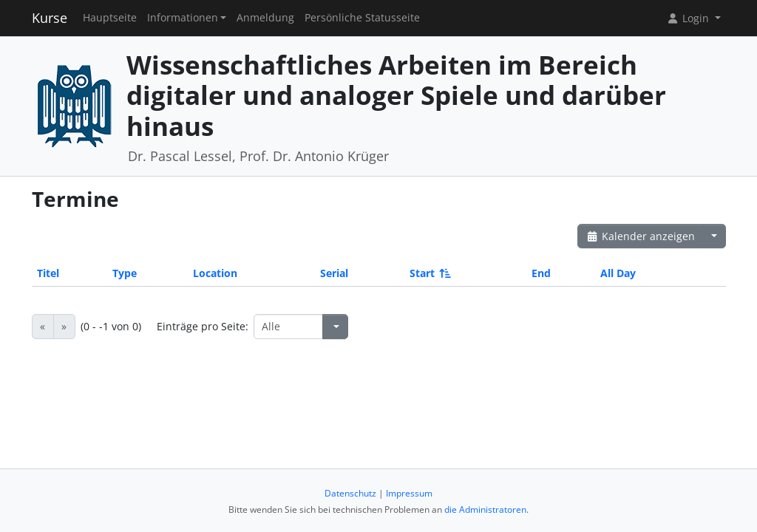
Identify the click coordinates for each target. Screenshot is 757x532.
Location (215, 273)
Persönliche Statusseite (362, 18)
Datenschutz (350, 493)
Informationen (183, 18)
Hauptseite (110, 18)
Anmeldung (265, 18)
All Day (618, 273)
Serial (334, 273)
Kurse (50, 18)
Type (125, 273)
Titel (48, 273)
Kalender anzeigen (641, 236)
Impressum (409, 493)
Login (689, 18)
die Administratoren (485, 509)
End (541, 273)
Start (429, 273)
